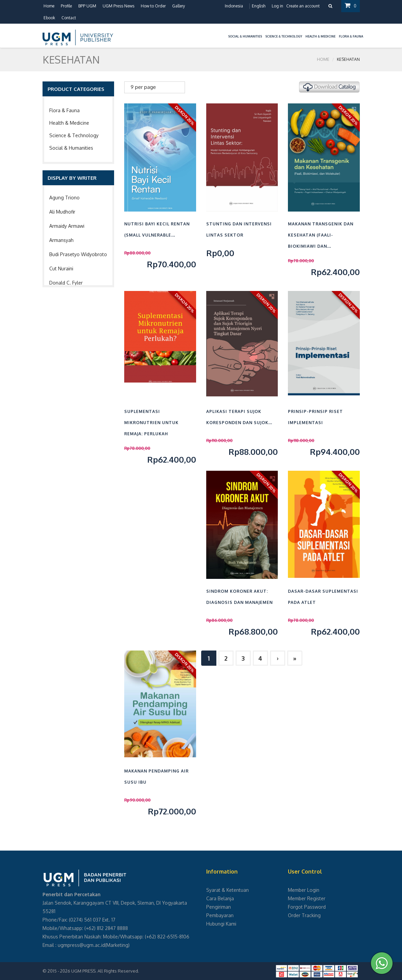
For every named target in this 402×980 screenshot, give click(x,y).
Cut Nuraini (61, 268)
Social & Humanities (71, 148)
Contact (69, 18)
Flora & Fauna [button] (351, 36)
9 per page (143, 87)
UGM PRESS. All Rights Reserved (105, 971)
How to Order (153, 6)
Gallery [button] (179, 6)
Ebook (49, 18)
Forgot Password (307, 907)
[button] (225, 32)
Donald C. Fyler (66, 283)
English (259, 6)
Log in (277, 6)
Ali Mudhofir (62, 212)
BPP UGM (87, 6)
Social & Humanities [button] (245, 36)
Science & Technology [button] (284, 36)
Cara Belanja (220, 898)
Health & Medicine (69, 123)
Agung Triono (64, 198)
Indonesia (234, 6)
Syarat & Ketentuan (227, 890)
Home (49, 6)
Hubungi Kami (221, 924)
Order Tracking (304, 915)
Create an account (303, 6)
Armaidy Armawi (67, 226)
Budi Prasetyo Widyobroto (78, 254)
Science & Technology (74, 135)
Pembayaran (220, 915)
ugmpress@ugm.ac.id (81, 945)
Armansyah (61, 240)
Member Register (307, 898)
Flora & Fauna (64, 110)
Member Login (304, 890)
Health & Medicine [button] (320, 36)
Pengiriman (219, 907)
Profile (66, 6)
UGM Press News (118, 6)
